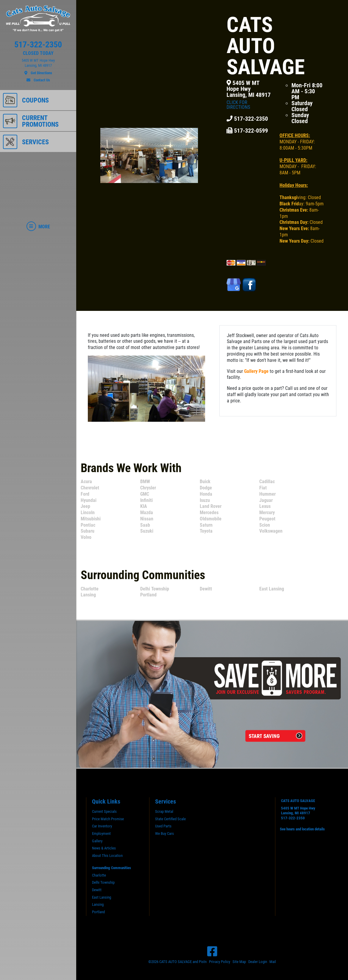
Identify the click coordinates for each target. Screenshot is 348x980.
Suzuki (147, 531)
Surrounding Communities (143, 575)
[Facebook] (212, 951)
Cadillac (267, 482)
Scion (265, 525)
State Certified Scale (170, 819)
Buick (205, 482)
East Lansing (272, 589)
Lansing (88, 595)
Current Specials (104, 811)
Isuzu (205, 500)
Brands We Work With (131, 468)
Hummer (267, 494)
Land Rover (211, 506)
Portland (148, 595)
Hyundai (89, 500)
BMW (145, 482)
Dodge (206, 488)
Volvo (86, 537)
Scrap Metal (164, 811)
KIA (144, 506)
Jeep (85, 506)
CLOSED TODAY (38, 53)
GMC (145, 494)
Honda (206, 494)
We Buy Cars (164, 834)
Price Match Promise (108, 819)
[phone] (38, 46)
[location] (38, 67)
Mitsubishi (91, 519)
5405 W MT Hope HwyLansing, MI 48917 (249, 95)
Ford (85, 494)
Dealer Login (258, 962)
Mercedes (209, 513)
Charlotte (90, 589)
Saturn (206, 525)
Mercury (267, 513)
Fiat (263, 488)
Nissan (147, 519)
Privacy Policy (220, 962)
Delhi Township (155, 589)
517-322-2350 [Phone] (247, 119)
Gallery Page (256, 371)
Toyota (206, 531)
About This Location (107, 856)
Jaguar (266, 500)
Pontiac (88, 525)
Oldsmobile (211, 519)
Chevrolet (90, 488)
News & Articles (104, 848)
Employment (101, 834)
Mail (273, 962)
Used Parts (163, 826)
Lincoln (88, 513)
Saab (145, 525)
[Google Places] (234, 285)
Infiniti (146, 500)
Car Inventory (102, 826)
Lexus (265, 506)
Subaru (88, 531)
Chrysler (148, 488)
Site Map (239, 962)
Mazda (147, 513)
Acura (86, 482)
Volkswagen (271, 531)
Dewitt (206, 589)
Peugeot (267, 519)
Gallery (97, 841)
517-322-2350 (293, 818)
